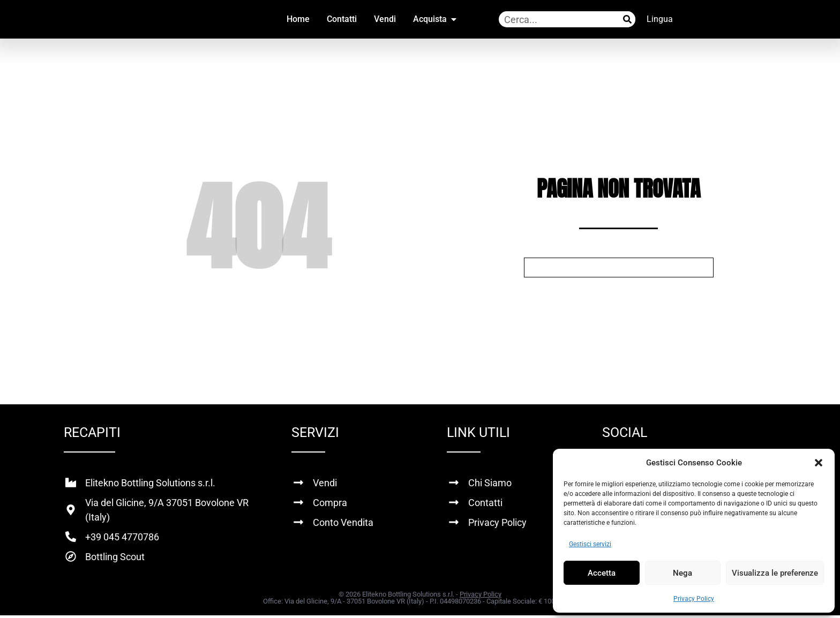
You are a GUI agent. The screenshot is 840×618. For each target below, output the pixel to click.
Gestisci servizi (590, 544)
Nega (682, 573)
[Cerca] (627, 19)
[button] (819, 463)
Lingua (660, 19)
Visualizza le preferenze (775, 573)
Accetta (602, 573)
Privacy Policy (694, 599)
